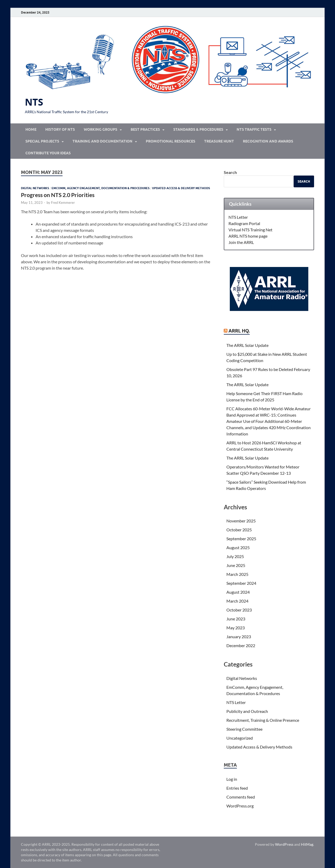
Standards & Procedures (198, 129)
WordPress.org (240, 806)
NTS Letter (238, 217)
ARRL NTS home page (248, 236)
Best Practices (145, 129)
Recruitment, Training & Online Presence (263, 720)
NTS (34, 102)
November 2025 (241, 521)
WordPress (284, 844)
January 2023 (239, 637)
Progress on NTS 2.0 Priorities (58, 195)
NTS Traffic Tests (254, 129)
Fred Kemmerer (63, 203)
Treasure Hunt (219, 141)
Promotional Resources (171, 141)
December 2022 (241, 645)
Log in (232, 779)
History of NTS (60, 129)
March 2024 (237, 601)
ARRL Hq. (239, 331)
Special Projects (42, 141)
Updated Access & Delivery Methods (181, 188)
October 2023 (239, 610)
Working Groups (100, 129)
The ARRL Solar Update (247, 345)
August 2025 (238, 547)
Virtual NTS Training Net (250, 230)
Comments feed (241, 797)
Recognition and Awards (268, 141)
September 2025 (241, 539)
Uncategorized (240, 738)
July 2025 (235, 556)
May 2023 (236, 628)
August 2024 (238, 592)
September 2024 (241, 583)
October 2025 (239, 530)
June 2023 (236, 619)
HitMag (307, 844)
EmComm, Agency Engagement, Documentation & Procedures (100, 188)
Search (230, 172)
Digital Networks (35, 188)
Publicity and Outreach (247, 711)
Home (31, 129)
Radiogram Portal (244, 223)
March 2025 (237, 574)
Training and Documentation (102, 141)
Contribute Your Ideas (48, 153)
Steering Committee (244, 729)
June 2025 (236, 565)
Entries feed (237, 788)
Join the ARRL (241, 242)
